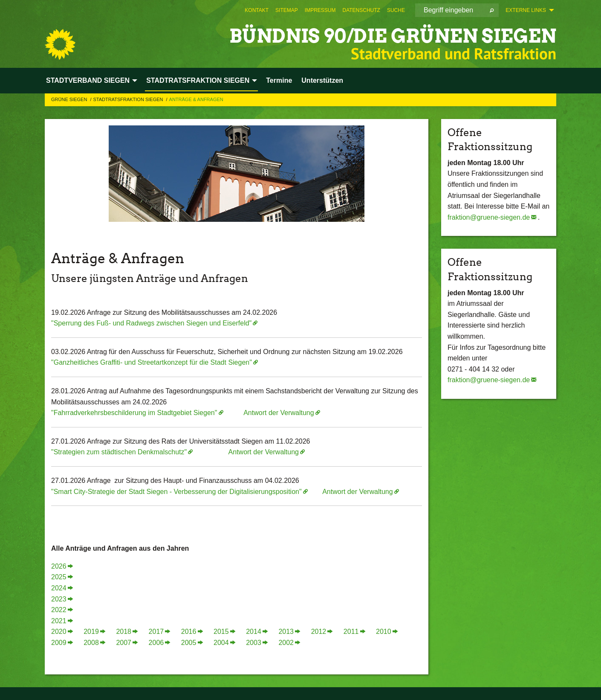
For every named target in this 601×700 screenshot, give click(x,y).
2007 (124, 643)
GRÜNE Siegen (70, 99)
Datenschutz (361, 10)
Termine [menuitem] (279, 80)
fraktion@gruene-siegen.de (489, 217)
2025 (59, 577)
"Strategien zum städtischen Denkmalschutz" (119, 452)
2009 (59, 643)
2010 (384, 632)
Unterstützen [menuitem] (322, 80)
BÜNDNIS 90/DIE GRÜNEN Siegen (393, 36)
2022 (59, 610)
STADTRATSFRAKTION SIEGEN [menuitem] (198, 80)
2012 (319, 632)
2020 (59, 632)
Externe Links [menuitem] (526, 10)
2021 (59, 621)
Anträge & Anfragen (196, 99)
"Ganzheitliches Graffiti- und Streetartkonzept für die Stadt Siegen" (152, 362)
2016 (189, 632)
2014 (254, 632)
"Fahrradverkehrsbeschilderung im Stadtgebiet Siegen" (134, 413)
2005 (189, 643)
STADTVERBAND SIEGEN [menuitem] (88, 80)
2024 (59, 588)
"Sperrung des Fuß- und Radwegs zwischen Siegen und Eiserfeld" (151, 323)
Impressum (320, 10)
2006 (156, 643)
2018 (124, 632)
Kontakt (257, 10)
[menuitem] (257, 10)
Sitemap (287, 10)
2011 (351, 632)
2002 (286, 643)
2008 (91, 643)
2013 (286, 632)
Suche (396, 10)
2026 (59, 566)
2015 (221, 632)
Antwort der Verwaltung (279, 413)
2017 (156, 632)
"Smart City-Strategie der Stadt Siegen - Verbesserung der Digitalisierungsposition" (176, 492)
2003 (254, 643)
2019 (91, 632)
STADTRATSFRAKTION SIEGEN (129, 99)
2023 (59, 599)
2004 (221, 643)
